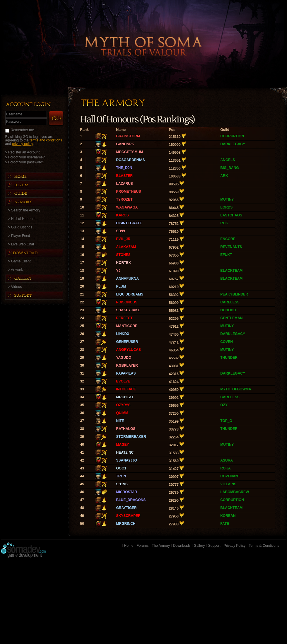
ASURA (227, 460)
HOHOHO (228, 310)
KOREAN (228, 516)
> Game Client (19, 261)
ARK (224, 176)
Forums (143, 546)
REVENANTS (231, 247)
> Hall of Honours (22, 219)
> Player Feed (19, 236)
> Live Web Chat (21, 244)
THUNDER (229, 358)
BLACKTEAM (231, 271)
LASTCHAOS (231, 215)
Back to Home (143, 37)
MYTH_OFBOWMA (236, 389)
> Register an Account (23, 152)
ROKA (225, 468)
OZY (224, 405)
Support (214, 546)
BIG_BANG (229, 168)
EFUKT (226, 255)
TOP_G (226, 421)
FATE (225, 524)
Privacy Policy (235, 546)
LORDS (226, 207)
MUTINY (227, 199)
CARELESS (230, 302)
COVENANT (230, 476)
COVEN (227, 342)
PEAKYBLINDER (234, 294)
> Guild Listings (20, 227)
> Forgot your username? (25, 157)
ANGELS (228, 160)
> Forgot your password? (25, 162)
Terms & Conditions (264, 546)
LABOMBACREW (235, 492)
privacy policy (22, 144)
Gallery (199, 546)
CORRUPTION (232, 136)
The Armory (161, 546)
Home (129, 546)
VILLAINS (228, 484)
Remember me (22, 130)
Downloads (182, 546)
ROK (224, 223)
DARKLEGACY (233, 144)
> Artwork (16, 270)
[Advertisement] (144, 602)
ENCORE (228, 239)
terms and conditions (46, 140)
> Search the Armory (24, 210)
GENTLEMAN (231, 318)
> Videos (15, 287)
